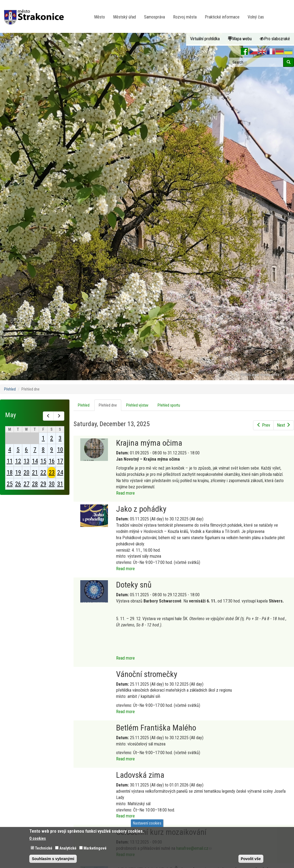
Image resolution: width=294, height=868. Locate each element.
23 (52, 472)
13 (27, 461)
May (11, 415)
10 (60, 450)
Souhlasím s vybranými (53, 859)
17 (60, 461)
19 (18, 472)
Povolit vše (251, 859)
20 (27, 472)
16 (52, 461)
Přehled (10, 389)
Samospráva (154, 17)
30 (52, 484)
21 (35, 472)
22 (43, 472)
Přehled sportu (169, 405)
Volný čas (256, 17)
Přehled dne (110, 407)
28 (35, 484)
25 (10, 484)
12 (18, 461)
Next (284, 425)
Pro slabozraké (275, 39)
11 (10, 461)
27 (27, 484)
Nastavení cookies (147, 823)
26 (18, 484)
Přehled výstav (137, 405)
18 (10, 472)
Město (100, 17)
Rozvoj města (185, 17)
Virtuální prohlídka (205, 39)
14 (35, 461)
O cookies (38, 838)
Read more (125, 493)
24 (60, 472)
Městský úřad (124, 17)
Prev (263, 425)
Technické (44, 848)
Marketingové (95, 848)
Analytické (68, 848)
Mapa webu (240, 39)
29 (43, 484)
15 (43, 461)
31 (60, 484)
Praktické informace (222, 17)
